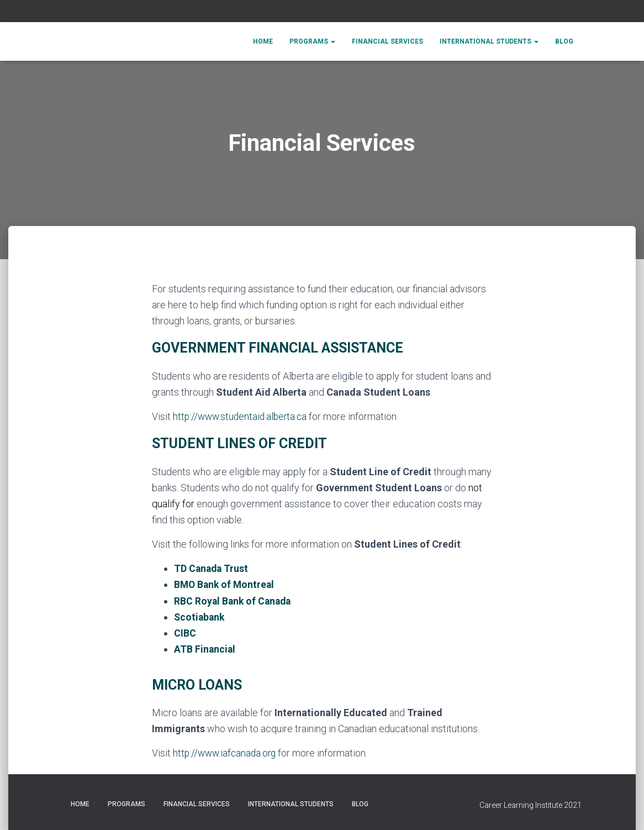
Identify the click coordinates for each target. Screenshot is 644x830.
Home (263, 41)
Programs (312, 41)
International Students (489, 41)
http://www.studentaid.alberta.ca (242, 416)
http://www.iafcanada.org (226, 752)
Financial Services (387, 41)
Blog (564, 41)
